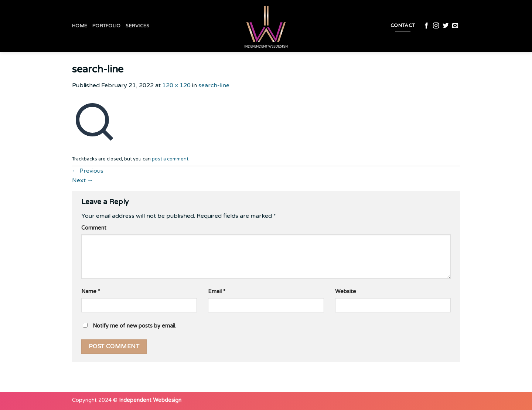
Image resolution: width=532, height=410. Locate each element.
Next (83, 180)
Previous (88, 171)
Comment (94, 228)
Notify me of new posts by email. (134, 326)
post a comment (170, 159)
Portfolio (106, 26)
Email (217, 292)
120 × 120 (176, 85)
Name (91, 292)
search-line (214, 85)
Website (346, 292)
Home (80, 26)
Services (137, 26)
